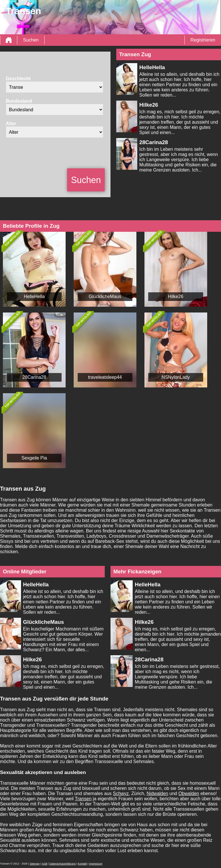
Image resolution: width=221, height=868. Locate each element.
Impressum (96, 864)
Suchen (31, 40)
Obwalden (189, 793)
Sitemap (35, 864)
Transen (83, 799)
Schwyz (121, 793)
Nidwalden (158, 793)
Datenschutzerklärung (63, 864)
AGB (45, 864)
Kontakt (82, 864)
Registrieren (203, 40)
